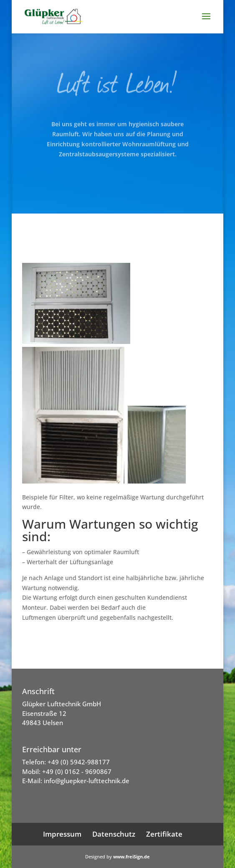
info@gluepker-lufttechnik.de (87, 781)
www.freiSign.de (131, 857)
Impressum (62, 834)
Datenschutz (114, 834)
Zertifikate (164, 834)
